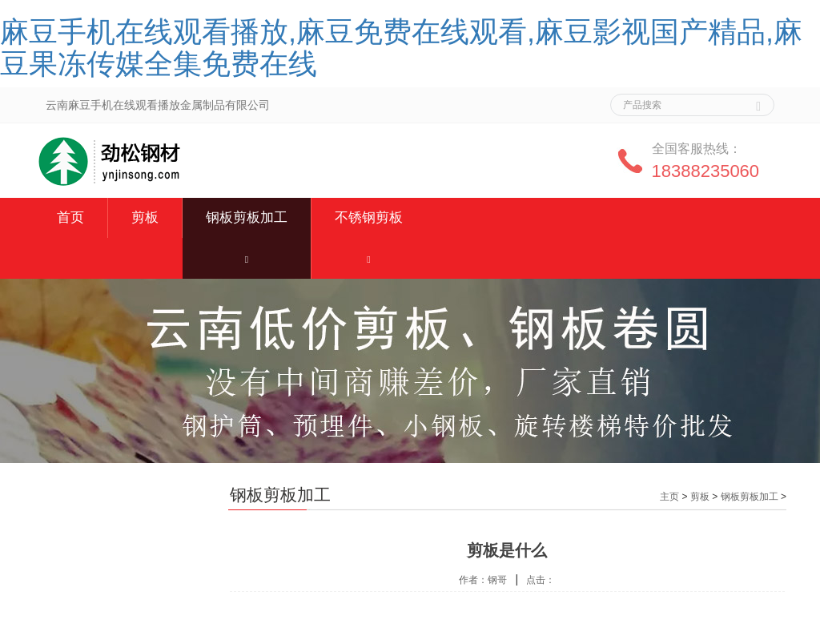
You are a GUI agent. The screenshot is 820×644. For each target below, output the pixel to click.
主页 (669, 497)
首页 (70, 217)
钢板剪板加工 (247, 217)
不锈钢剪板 (369, 217)
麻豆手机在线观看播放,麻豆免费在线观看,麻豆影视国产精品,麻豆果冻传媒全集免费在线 (401, 48)
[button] (247, 258)
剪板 (145, 217)
